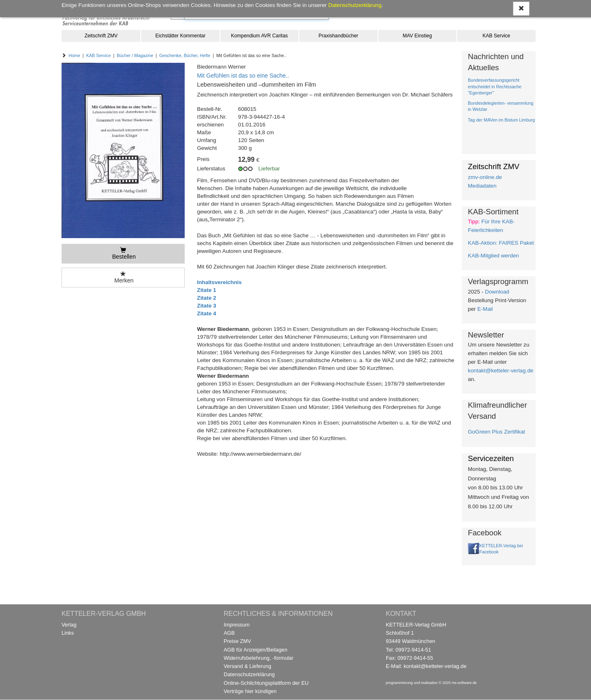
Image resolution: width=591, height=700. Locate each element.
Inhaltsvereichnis (219, 282)
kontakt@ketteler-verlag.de (501, 371)
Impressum (237, 625)
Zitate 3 (207, 306)
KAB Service (496, 36)
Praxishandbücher (338, 36)
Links (68, 633)
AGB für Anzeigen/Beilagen (255, 650)
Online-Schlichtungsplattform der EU (266, 683)
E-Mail (485, 309)
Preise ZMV (237, 641)
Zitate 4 (207, 313)
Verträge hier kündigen (250, 691)
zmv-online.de (485, 177)
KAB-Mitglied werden (493, 256)
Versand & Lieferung (247, 666)
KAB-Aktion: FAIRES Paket (501, 243)
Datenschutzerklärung (249, 674)
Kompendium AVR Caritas (260, 36)
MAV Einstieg (417, 36)
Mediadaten (482, 186)
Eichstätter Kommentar (181, 36)
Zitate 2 (207, 298)
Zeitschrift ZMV (101, 36)
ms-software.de (464, 683)
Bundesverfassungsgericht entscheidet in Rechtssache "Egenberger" (495, 86)
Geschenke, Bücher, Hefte (185, 55)
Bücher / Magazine (135, 55)
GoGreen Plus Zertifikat (496, 432)
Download (497, 292)
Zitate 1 (207, 290)
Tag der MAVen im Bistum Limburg (501, 120)
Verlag (69, 625)
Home (74, 55)
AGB (229, 633)
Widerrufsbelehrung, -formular (259, 658)
